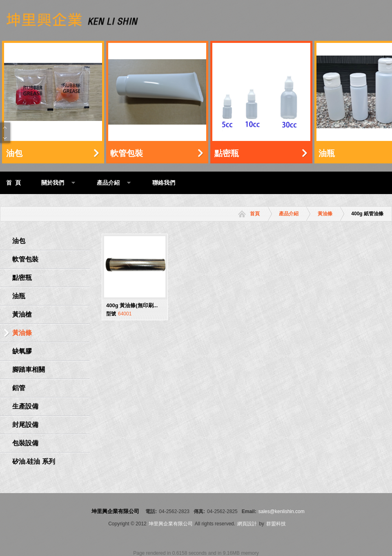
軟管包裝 (127, 153)
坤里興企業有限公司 (171, 524)
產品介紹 (289, 214)
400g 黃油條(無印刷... (132, 305)
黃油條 (325, 214)
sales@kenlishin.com (282, 511)
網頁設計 (247, 524)
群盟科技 (276, 524)
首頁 (255, 214)
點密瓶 (227, 153)
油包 (14, 153)
